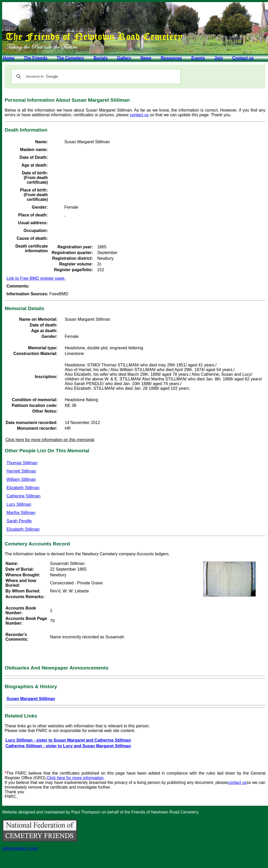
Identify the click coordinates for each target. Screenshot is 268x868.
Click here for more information (75, 778)
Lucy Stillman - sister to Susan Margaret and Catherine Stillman (68, 740)
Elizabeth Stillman (23, 488)
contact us (139, 115)
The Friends (35, 58)
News (146, 58)
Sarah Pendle (19, 521)
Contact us (243, 58)
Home (9, 58)
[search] (95, 77)
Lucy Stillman (19, 504)
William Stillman (21, 479)
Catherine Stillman (24, 496)
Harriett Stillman (21, 471)
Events (198, 58)
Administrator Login (20, 848)
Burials (101, 58)
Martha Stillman (21, 513)
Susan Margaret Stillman (31, 699)
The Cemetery (70, 58)
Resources (171, 58)
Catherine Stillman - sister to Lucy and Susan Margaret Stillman (68, 746)
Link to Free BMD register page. (36, 278)
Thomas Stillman (22, 463)
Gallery (124, 58)
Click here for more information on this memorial (50, 440)
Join (219, 58)
